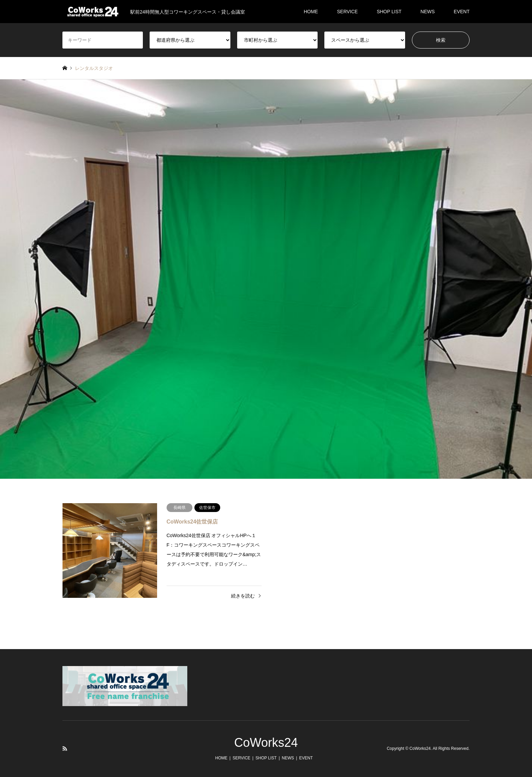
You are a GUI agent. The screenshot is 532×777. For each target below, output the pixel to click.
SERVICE (347, 12)
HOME (311, 12)
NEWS (427, 12)
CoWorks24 (266, 743)
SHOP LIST (389, 12)
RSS (65, 748)
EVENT (462, 12)
